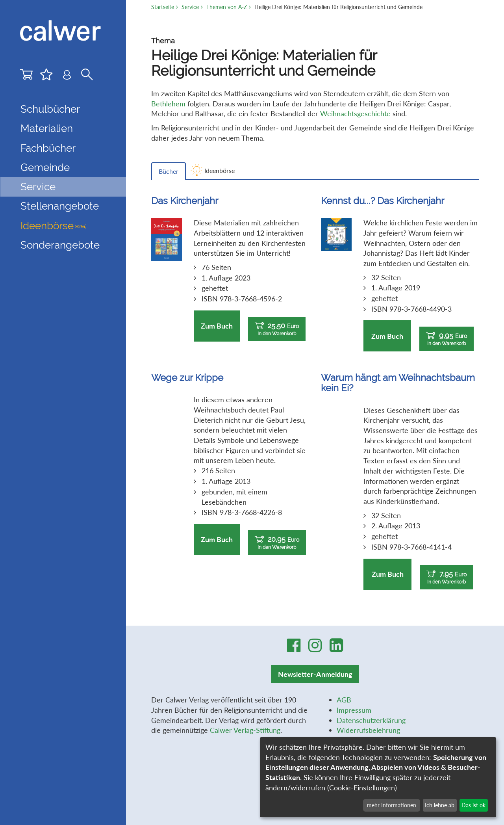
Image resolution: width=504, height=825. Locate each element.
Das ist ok (473, 805)
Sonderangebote (60, 245)
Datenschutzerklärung (371, 720)
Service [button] (38, 187)
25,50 (277, 329)
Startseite (163, 7)
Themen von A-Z (227, 7)
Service (190, 7)
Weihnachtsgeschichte (355, 113)
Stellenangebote (60, 206)
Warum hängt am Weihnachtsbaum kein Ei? (398, 383)
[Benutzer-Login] (67, 77)
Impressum (354, 710)
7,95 (447, 577)
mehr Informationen (392, 805)
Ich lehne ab (440, 805)
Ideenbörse (53, 226)
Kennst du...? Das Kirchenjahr (383, 201)
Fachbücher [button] (48, 148)
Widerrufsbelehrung (368, 730)
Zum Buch (217, 326)
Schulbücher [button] (50, 109)
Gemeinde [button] (45, 167)
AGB (344, 700)
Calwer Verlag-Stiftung (245, 730)
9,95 (447, 339)
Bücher (169, 171)
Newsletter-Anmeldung (315, 674)
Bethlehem (168, 104)
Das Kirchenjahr (185, 201)
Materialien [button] (47, 128)
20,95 (277, 543)
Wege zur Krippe (187, 378)
